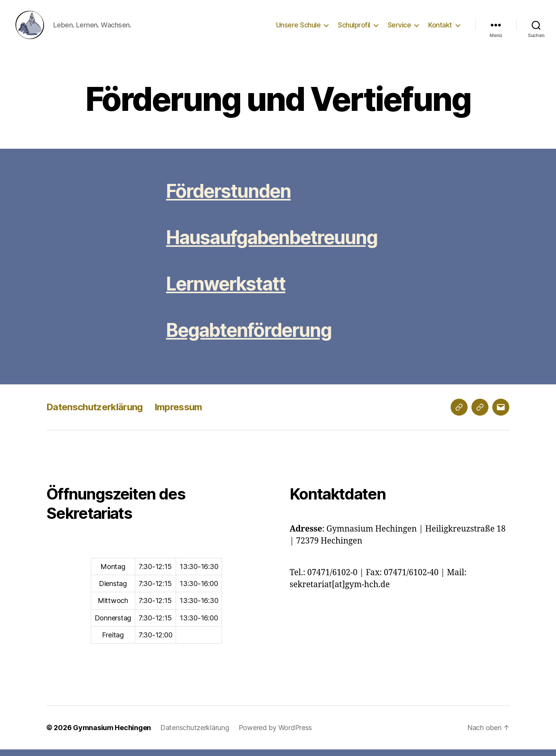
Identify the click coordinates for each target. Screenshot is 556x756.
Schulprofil (354, 28)
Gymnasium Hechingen (112, 734)
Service (399, 28)
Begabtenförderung (249, 337)
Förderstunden (228, 198)
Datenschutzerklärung (95, 414)
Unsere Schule (298, 28)
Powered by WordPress (275, 734)
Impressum (178, 414)
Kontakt (440, 28)
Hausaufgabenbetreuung (272, 244)
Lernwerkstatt (226, 290)
